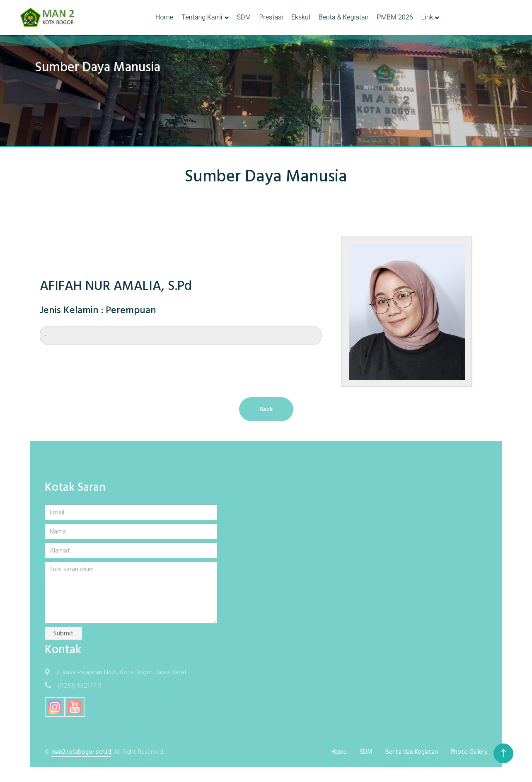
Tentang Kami (202, 17)
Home (164, 17)
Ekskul (301, 17)
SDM (244, 17)
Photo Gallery (469, 752)
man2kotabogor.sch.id (81, 752)
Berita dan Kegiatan (412, 752)
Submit (63, 633)
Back (266, 409)
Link (427, 17)
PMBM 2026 (395, 17)
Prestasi (271, 17)
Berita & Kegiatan (343, 17)
